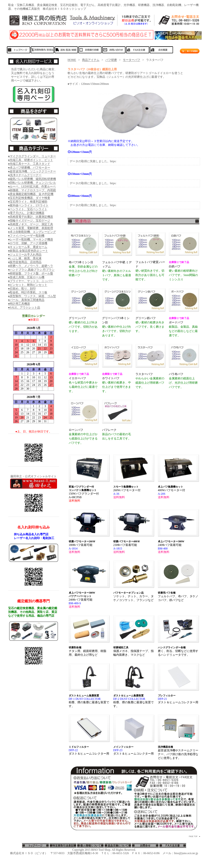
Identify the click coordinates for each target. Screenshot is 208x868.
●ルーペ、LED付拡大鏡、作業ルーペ (32, 186)
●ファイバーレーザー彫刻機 (26, 236)
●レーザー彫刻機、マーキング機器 (31, 239)
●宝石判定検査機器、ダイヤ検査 (29, 198)
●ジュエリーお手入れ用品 (25, 254)
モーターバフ (132, 60)
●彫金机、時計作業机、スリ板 (28, 292)
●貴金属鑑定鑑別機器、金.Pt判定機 (31, 194)
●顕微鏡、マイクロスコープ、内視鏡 (32, 190)
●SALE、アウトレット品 (24, 307)
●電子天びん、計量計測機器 (26, 213)
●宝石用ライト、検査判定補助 (28, 202)
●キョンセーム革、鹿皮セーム (28, 247)
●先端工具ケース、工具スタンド (29, 164)
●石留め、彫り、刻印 (22, 289)
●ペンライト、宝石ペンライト (28, 209)
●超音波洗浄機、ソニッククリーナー (32, 171)
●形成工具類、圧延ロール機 (26, 277)
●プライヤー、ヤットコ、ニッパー (31, 281)
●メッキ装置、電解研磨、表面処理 (31, 228)
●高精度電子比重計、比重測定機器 (31, 217)
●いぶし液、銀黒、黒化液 (25, 258)
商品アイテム (91, 60)
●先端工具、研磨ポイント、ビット (31, 160)
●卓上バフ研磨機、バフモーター (29, 168)
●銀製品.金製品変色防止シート (28, 251)
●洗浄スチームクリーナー (25, 175)
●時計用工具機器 (19, 304)
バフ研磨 (111, 60)
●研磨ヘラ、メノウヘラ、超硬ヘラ (31, 266)
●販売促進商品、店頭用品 (25, 262)
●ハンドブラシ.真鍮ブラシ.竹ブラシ (31, 270)
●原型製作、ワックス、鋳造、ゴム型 (32, 296)
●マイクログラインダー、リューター (32, 156)
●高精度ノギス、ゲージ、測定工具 (31, 224)
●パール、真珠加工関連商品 (26, 300)
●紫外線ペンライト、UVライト (28, 205)
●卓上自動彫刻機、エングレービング (32, 232)
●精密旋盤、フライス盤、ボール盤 (31, 273)
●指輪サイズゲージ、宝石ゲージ (29, 220)
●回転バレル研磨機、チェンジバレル (32, 183)
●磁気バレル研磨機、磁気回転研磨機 (32, 179)
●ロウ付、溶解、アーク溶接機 (28, 243)
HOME (72, 60)
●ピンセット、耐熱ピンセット (28, 285)
